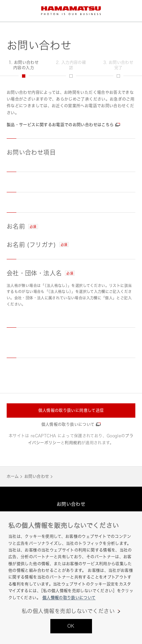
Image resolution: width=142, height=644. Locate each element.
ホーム (13, 476)
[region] (71, 578)
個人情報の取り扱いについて (68, 424)
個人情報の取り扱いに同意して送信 (71, 410)
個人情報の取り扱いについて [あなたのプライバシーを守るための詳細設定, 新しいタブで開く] (69, 598)
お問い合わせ (37, 476)
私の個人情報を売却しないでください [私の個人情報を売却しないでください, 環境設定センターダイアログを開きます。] (68, 611)
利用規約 (73, 443)
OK (71, 626)
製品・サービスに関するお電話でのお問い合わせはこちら (60, 125)
